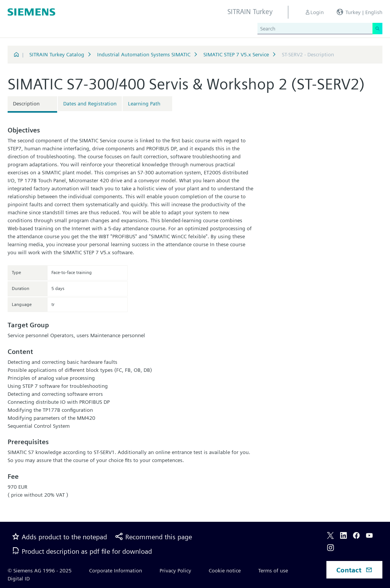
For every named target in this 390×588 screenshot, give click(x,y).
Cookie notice (225, 570)
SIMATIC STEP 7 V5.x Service (236, 54)
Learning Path (144, 104)
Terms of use (273, 570)
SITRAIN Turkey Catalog (57, 54)
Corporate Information (116, 570)
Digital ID (19, 578)
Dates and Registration (90, 104)
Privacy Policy (175, 570)
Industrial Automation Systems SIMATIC (144, 54)
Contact (354, 570)
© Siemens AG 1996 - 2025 (40, 570)
